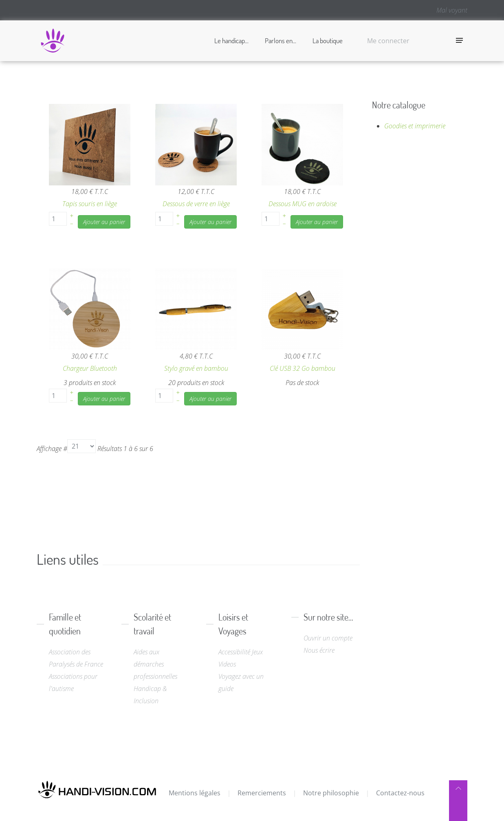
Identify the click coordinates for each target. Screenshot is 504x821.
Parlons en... (281, 41)
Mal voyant (452, 10)
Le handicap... (231, 41)
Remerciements (262, 793)
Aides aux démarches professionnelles (155, 664)
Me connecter (388, 41)
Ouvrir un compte (328, 638)
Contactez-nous (400, 793)
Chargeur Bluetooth (90, 368)
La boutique (328, 41)
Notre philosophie (331, 793)
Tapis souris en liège (90, 204)
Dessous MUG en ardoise (303, 204)
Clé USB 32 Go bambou (303, 368)
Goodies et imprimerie (415, 126)
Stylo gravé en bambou (196, 368)
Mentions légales (195, 793)
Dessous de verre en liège (196, 204)
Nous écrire (319, 650)
